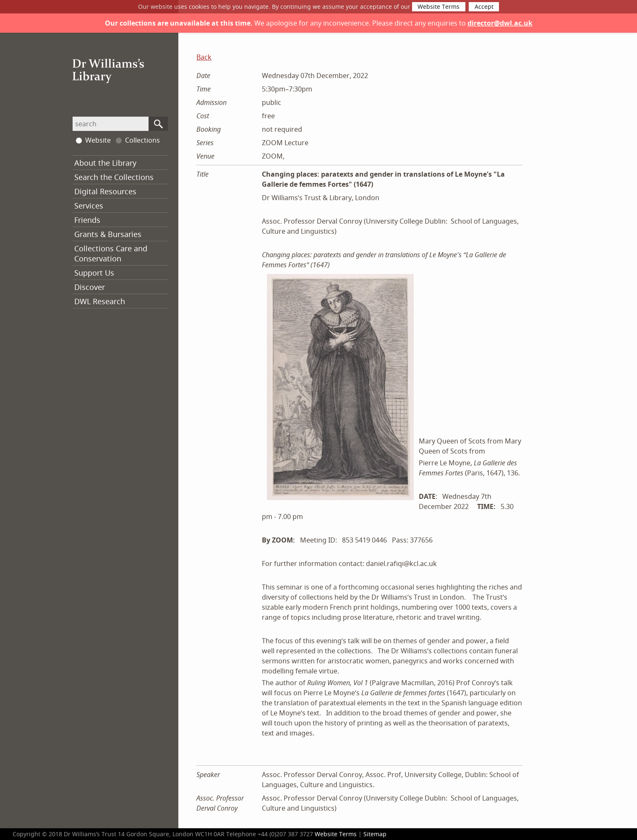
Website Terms (439, 7)
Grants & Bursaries (108, 234)
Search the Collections (114, 177)
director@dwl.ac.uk (500, 23)
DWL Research (100, 301)
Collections (138, 140)
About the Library (105, 163)
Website (93, 140)
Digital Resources (105, 191)
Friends (87, 220)
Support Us (94, 273)
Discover (90, 287)
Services (89, 206)
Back (204, 57)
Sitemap (375, 834)
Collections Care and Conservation (111, 253)
